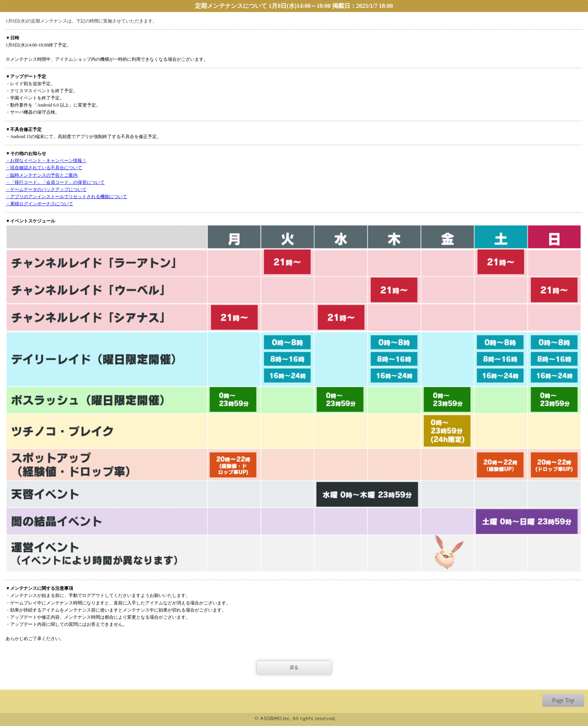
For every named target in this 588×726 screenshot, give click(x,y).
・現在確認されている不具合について (44, 168)
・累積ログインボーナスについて (39, 204)
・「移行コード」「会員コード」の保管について (55, 182)
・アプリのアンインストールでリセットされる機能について (66, 197)
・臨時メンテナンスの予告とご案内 (42, 175)
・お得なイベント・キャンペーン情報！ (46, 161)
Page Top (563, 700)
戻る (294, 667)
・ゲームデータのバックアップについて (46, 189)
